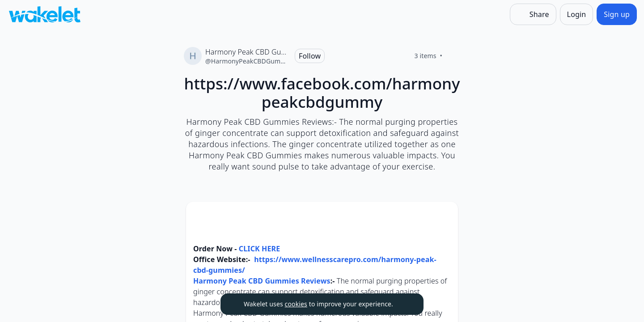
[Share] (533, 14)
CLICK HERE (259, 249)
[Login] (577, 14)
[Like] (453, 56)
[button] (444, 217)
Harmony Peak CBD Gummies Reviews (262, 281)
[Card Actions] (444, 216)
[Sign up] (617, 14)
